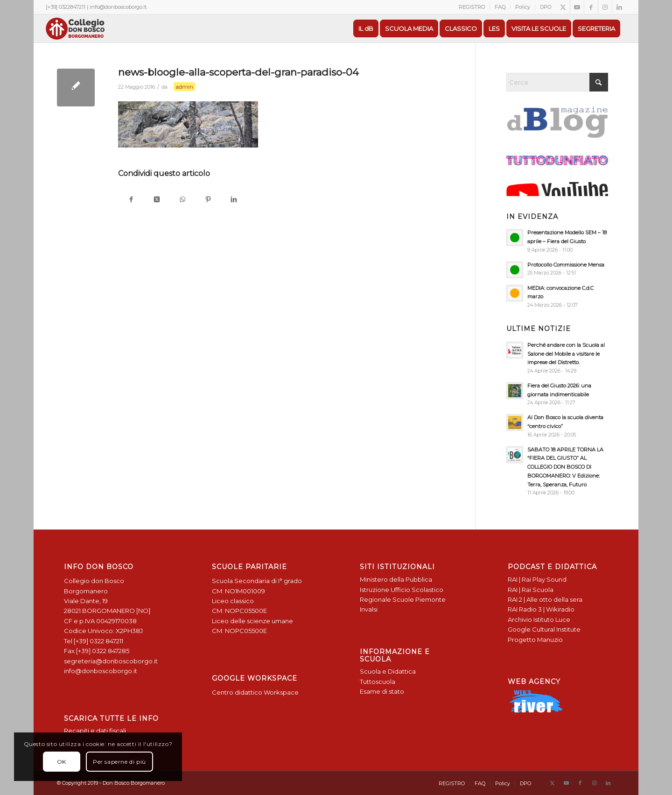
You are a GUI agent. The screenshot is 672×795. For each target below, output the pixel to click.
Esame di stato (382, 691)
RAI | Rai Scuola (531, 590)
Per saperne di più (119, 762)
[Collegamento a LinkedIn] (619, 7)
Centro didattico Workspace (255, 692)
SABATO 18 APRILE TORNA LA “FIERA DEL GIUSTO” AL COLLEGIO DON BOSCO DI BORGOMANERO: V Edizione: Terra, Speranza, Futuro (565, 467)
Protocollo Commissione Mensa (566, 265)
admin (184, 87)
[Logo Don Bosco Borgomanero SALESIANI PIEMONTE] (75, 28)
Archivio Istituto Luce (539, 619)
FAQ (500, 7)
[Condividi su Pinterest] (208, 200)
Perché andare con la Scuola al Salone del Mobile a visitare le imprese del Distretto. (566, 354)
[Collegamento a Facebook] (591, 7)
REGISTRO (472, 7)
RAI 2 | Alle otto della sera (545, 599)
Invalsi (369, 609)
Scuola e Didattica (388, 671)
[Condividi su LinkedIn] (234, 200)
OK (62, 762)
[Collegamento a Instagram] (605, 7)
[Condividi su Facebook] (131, 200)
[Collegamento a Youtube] (577, 7)
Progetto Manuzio (535, 640)
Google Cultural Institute (544, 629)
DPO (546, 7)
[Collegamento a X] (563, 7)
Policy (523, 7)
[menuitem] (472, 7)
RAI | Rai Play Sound (537, 579)
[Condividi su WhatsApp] (182, 200)
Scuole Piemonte (419, 599)
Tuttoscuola (378, 682)
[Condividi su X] (157, 200)
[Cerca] (557, 82)
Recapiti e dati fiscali (95, 731)
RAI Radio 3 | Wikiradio (541, 609)
